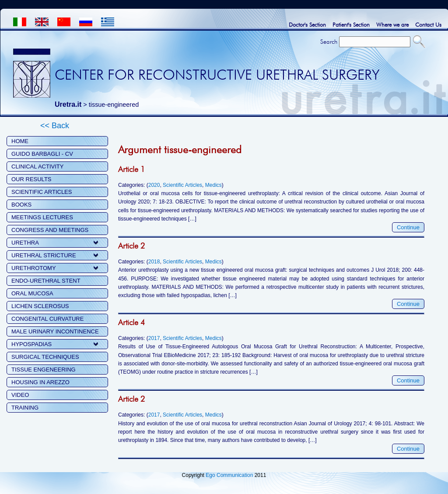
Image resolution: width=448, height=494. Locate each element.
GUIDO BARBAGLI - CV (42, 154)
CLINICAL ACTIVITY (37, 166)
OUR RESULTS (31, 179)
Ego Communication (229, 475)
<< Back (55, 126)
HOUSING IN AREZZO (40, 382)
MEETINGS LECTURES (42, 217)
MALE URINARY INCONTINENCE (55, 331)
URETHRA (25, 243)
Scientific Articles (182, 185)
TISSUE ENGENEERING (44, 370)
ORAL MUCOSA (32, 293)
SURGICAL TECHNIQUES (45, 357)
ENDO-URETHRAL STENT (46, 281)
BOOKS (21, 205)
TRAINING (25, 408)
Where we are (392, 25)
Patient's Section (351, 25)
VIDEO (20, 395)
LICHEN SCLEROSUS (40, 306)
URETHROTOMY (34, 268)
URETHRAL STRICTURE (44, 255)
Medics (213, 185)
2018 (154, 262)
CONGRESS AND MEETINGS (50, 230)
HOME (20, 141)
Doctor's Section (307, 25)
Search (329, 42)
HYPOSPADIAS (31, 344)
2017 (154, 338)
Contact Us (428, 25)
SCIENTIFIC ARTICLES (42, 192)
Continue (408, 227)
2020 (154, 185)
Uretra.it (68, 104)
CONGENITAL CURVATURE (47, 319)
